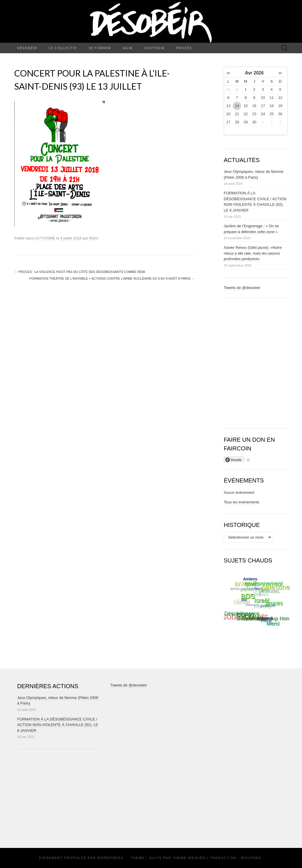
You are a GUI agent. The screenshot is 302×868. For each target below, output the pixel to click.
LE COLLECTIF (63, 48)
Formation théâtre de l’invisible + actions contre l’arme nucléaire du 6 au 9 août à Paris (112, 278)
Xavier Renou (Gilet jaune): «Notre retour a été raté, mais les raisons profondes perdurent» (253, 253)
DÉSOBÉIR (27, 48)
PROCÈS (184, 48)
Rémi (93, 238)
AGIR (128, 48)
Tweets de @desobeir (242, 288)
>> (280, 73)
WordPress (110, 858)
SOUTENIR (154, 48)
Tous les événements (241, 502)
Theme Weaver (189, 858)
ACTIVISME (45, 238)
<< (228, 73)
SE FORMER (100, 48)
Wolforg (251, 858)
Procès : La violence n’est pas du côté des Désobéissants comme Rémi (80, 272)
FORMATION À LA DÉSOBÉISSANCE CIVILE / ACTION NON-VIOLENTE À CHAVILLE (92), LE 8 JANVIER (58, 725)
